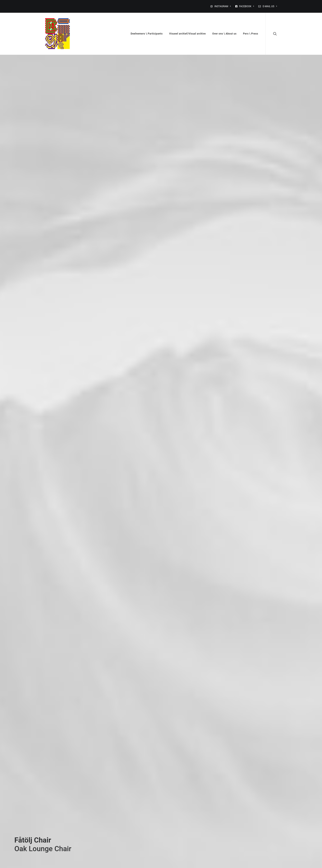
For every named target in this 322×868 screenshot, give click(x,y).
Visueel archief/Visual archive (187, 34)
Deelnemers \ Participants (147, 34)
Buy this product (34, 771)
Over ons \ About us (224, 34)
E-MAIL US (270, 6)
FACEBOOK (247, 6)
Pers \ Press (251, 34)
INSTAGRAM (223, 6)
